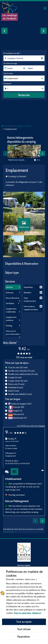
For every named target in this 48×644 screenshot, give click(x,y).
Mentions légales (24, 565)
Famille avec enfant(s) (21, 371)
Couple (15, 377)
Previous (4, 31)
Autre (14, 391)
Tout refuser (24, 629)
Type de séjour (8, 73)
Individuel (16, 387)
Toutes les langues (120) (21, 404)
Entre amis (16, 384)
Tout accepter (24, 622)
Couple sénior (18, 381)
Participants (7, 83)
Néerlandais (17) (20, 418)
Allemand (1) (19, 414)
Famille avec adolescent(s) (23, 374)
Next (44, 31)
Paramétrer (24, 637)
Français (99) (19, 407)
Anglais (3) (18, 411)
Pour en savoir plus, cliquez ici (27, 613)
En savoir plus (8, 532)
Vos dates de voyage (10, 63)
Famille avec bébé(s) (20, 394)
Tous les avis (18, 367)
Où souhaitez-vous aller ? (12, 53)
